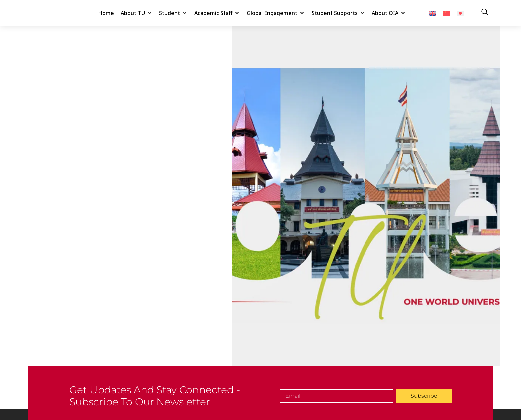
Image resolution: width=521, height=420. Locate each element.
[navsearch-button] (485, 13)
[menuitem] (432, 13)
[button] (137, 13)
